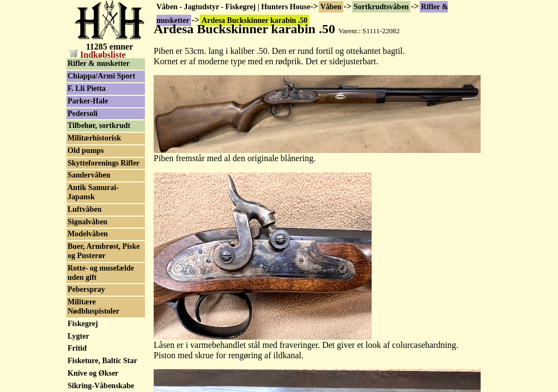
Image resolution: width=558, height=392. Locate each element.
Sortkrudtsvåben (381, 7)
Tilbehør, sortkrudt (99, 125)
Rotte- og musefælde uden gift (101, 273)
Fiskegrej (83, 324)
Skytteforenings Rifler (104, 163)
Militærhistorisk (94, 138)
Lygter (78, 336)
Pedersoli (83, 114)
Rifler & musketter (99, 63)
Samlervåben (89, 175)
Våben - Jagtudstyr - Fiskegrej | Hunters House (233, 7)
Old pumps (86, 151)
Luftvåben (84, 209)
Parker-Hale (88, 101)
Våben (331, 7)
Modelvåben (88, 234)
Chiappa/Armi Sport (101, 76)
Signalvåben (87, 222)
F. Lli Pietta (87, 88)
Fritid (77, 348)
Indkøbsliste (98, 55)
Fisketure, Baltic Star (102, 361)
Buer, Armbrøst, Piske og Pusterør (104, 251)
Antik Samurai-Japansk (93, 192)
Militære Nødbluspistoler (93, 307)
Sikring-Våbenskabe (101, 386)
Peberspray (86, 289)
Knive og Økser (93, 373)
